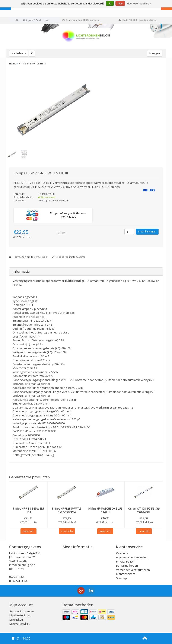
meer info (28, 531)
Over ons (122, 553)
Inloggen (155, 53)
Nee (120, 4)
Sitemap (121, 578)
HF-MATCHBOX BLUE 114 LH (105, 510)
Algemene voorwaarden (132, 557)
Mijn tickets (17, 620)
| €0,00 (21, 638)
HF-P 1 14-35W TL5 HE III (28, 510)
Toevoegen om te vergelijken (28, 257)
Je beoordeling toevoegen (69, 257)
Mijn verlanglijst (19, 624)
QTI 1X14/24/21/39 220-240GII (144, 510)
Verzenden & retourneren (133, 570)
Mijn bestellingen (20, 615)
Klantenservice (126, 574)
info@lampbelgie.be (22, 565)
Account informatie (22, 611)
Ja (110, 4)
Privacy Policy (125, 561)
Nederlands (19, 53)
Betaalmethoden (127, 566)
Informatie (21, 271)
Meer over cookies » (139, 4)
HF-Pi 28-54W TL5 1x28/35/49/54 (67, 510)
